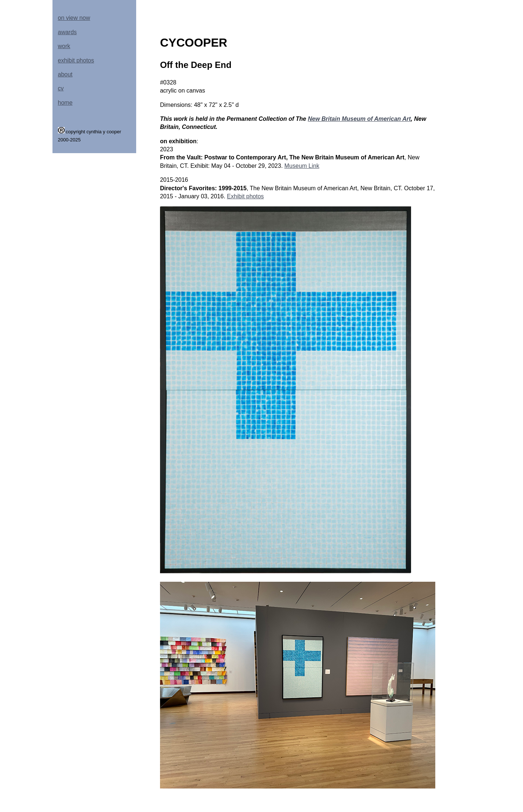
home (65, 103)
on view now (74, 18)
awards (68, 32)
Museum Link (302, 166)
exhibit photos (76, 60)
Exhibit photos (245, 196)
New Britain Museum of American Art (359, 119)
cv (61, 88)
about (65, 74)
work (64, 46)
